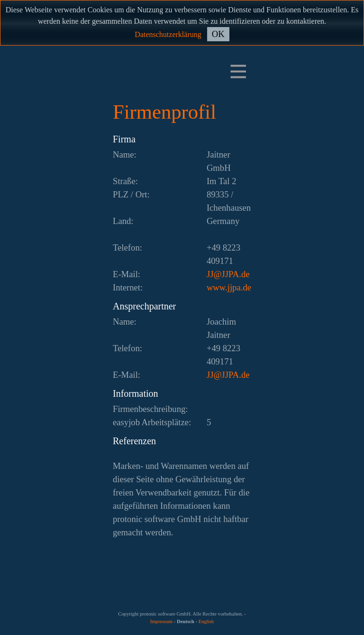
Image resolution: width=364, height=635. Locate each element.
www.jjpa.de (229, 287)
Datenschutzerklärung (168, 34)
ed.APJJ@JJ (228, 274)
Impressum (161, 621)
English (206, 621)
